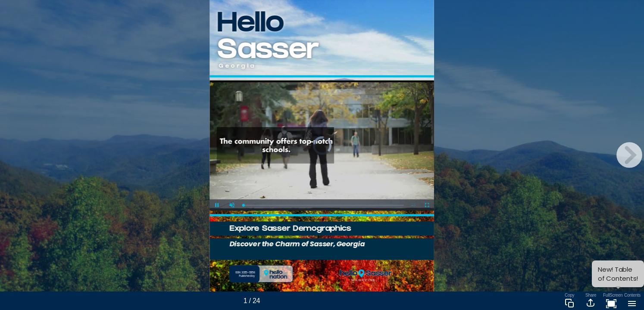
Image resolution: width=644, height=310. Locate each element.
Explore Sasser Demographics (290, 229)
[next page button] (629, 155)
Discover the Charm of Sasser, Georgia (297, 243)
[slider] (324, 205)
